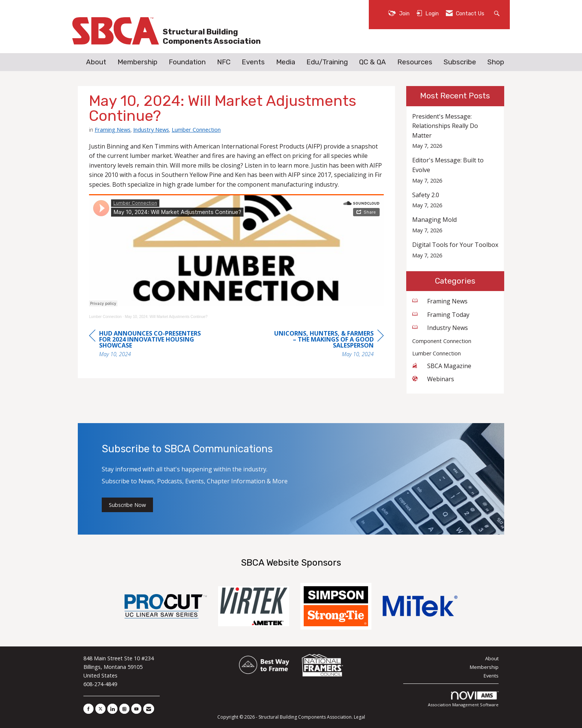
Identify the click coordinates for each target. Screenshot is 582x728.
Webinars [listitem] (433, 379)
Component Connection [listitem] (442, 341)
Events (253, 62)
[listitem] (455, 131)
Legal (359, 717)
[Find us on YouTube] (136, 709)
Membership (137, 62)
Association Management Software (463, 699)
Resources (415, 62)
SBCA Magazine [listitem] (442, 366)
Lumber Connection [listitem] (436, 353)
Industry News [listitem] (440, 328)
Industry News (151, 129)
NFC (224, 62)
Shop (496, 62)
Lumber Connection (196, 129)
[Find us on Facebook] (88, 709)
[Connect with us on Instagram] (124, 709)
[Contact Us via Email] (149, 709)
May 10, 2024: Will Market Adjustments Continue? (166, 317)
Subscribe (460, 62)
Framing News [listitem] (440, 301)
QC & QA (373, 62)
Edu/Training (327, 62)
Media (286, 62)
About (96, 62)
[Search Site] (498, 13)
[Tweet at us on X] (100, 709)
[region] (328, 345)
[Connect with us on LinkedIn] (112, 709)
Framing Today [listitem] (441, 315)
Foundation (187, 62)
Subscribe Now (127, 505)
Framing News (113, 129)
